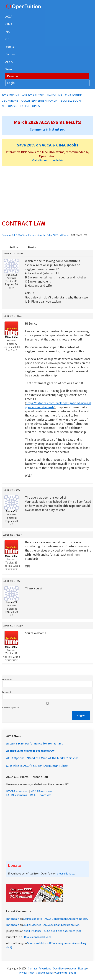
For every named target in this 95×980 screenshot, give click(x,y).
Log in (72, 973)
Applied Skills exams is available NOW (30, 751)
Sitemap (82, 968)
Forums (6, 235)
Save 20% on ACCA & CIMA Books (48, 145)
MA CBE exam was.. (42, 791)
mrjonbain (13, 919)
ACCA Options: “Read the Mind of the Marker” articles (42, 758)
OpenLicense (61, 968)
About (73, 968)
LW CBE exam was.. (41, 795)
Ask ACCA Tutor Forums (24, 235)
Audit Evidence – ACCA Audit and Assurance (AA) (52, 925)
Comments (62, 973)
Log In (81, 715)
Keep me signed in (11, 708)
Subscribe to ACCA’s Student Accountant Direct (37, 766)
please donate (66, 873)
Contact (33, 968)
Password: (7, 692)
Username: (7, 679)
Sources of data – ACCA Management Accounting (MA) (56, 919)
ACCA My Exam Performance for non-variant (34, 743)
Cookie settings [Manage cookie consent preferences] (45, 973)
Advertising (45, 968)
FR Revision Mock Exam (37, 937)
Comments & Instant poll (48, 129)
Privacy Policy (27, 973)
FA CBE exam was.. (17, 795)
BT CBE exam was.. (17, 791)
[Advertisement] (47, 193)
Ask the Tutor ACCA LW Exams (54, 235)
